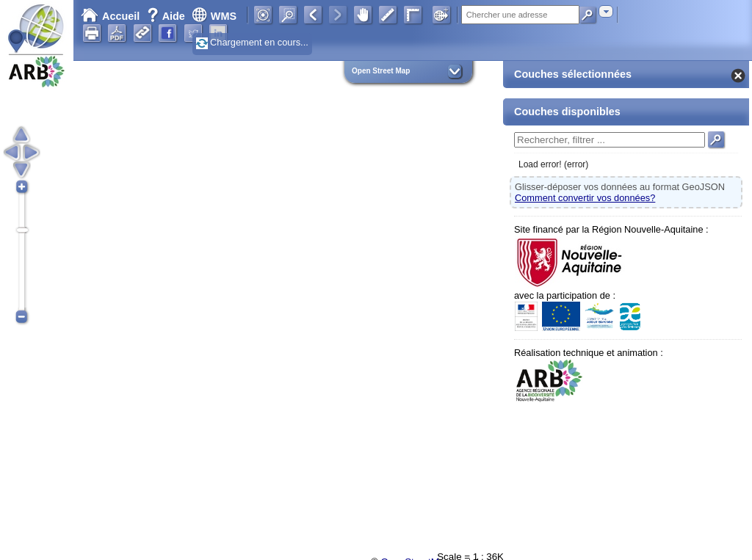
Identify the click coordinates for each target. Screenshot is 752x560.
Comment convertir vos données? (585, 198)
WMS (214, 16)
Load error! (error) (553, 164)
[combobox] (606, 11)
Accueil (110, 16)
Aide (167, 16)
